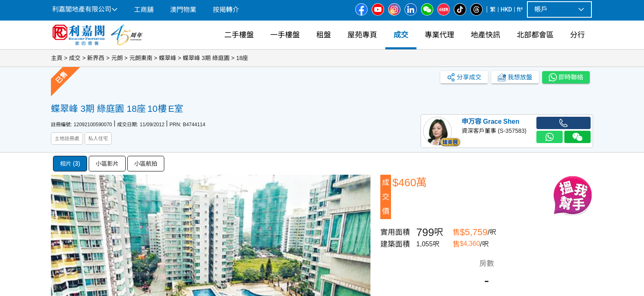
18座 (242, 58)
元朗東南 (141, 58)
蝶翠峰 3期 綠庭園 (206, 58)
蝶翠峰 (168, 58)
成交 (75, 58)
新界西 (96, 58)
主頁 (57, 58)
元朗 (117, 58)
